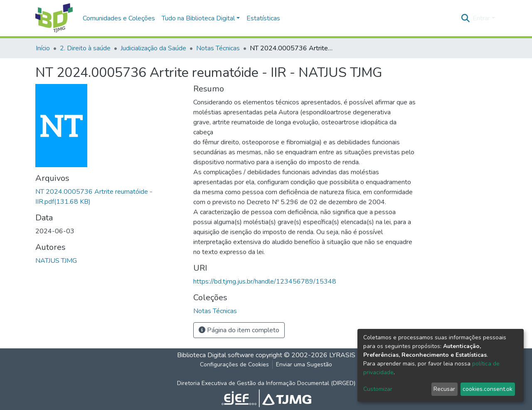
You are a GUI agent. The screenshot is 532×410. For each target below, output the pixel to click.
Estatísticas (263, 18)
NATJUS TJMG (56, 261)
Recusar (444, 389)
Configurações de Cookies (234, 364)
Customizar (378, 389)
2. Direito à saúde (85, 48)
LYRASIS (342, 355)
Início (43, 48)
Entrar (481, 18)
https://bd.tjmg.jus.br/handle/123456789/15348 (265, 282)
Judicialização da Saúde (153, 48)
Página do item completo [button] (239, 330)
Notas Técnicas (218, 48)
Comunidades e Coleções (119, 18)
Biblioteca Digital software (216, 355)
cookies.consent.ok (488, 389)
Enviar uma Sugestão (304, 364)
